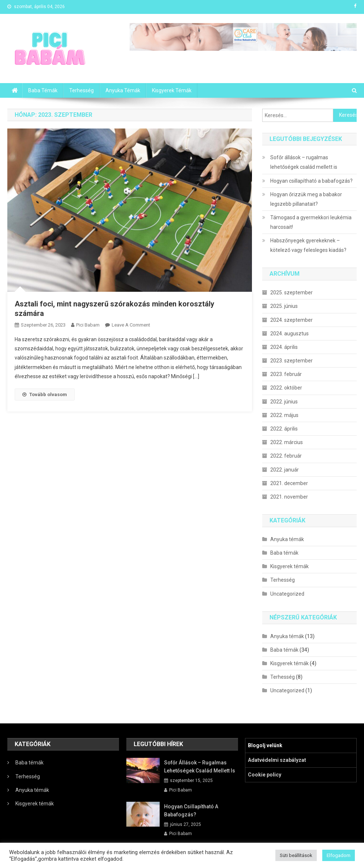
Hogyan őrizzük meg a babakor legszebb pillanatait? (306, 199)
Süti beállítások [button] (296, 855)
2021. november (289, 497)
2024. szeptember (291, 320)
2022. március (287, 442)
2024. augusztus (289, 334)
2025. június (284, 306)
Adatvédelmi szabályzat (277, 760)
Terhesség (81, 90)
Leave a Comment (131, 325)
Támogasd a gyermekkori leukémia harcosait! (311, 222)
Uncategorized (287, 594)
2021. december (289, 483)
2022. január (285, 470)
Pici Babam (88, 325)
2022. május (284, 415)
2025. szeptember (291, 293)
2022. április (284, 429)
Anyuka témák (123, 90)
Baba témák (43, 90)
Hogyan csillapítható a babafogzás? (311, 181)
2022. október (286, 388)
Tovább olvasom (45, 394)
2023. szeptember (291, 361)
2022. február (286, 456)
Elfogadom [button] (339, 855)
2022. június (284, 402)
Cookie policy (265, 775)
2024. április (284, 347)
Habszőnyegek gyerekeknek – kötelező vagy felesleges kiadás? (308, 245)
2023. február (286, 374)
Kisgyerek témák (172, 90)
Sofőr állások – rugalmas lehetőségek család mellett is (304, 162)
